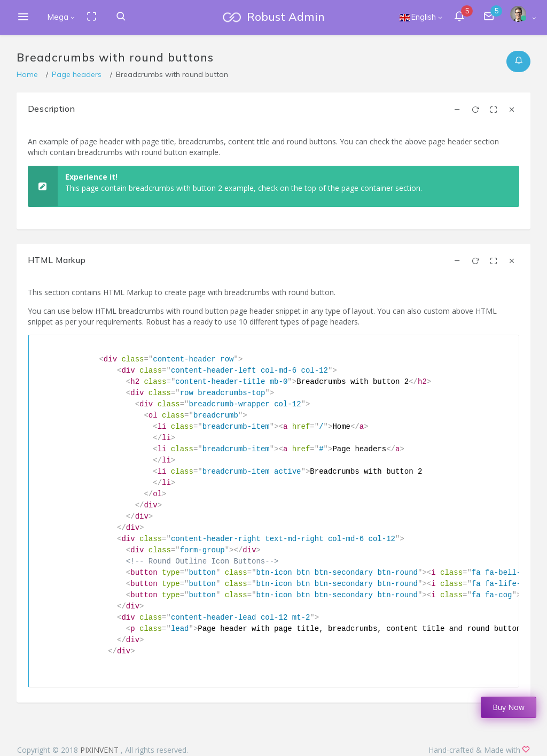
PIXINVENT (100, 750)
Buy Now (509, 707)
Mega (58, 17)
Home (27, 74)
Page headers (77, 74)
